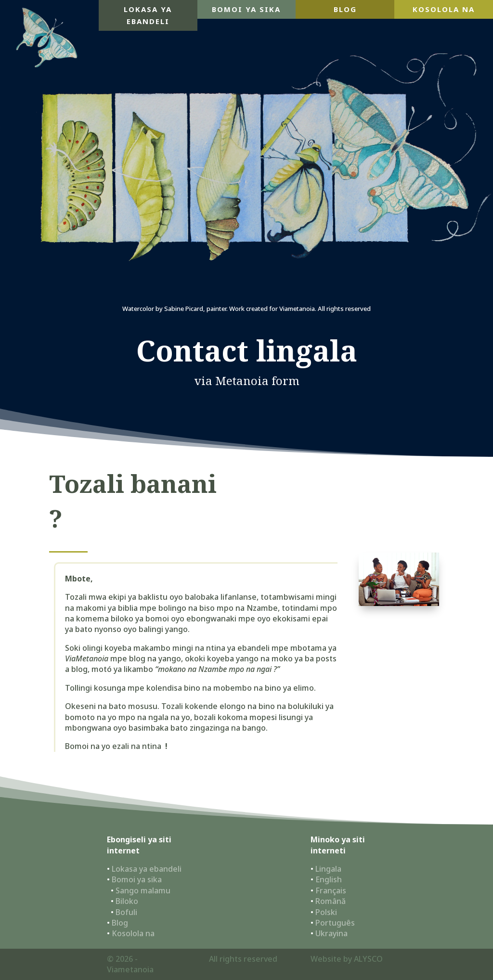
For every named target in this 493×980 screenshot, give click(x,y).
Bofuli (126, 912)
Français (331, 890)
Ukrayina (331, 933)
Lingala (328, 869)
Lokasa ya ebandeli (148, 15)
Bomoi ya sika (246, 9)
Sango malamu (143, 890)
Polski (326, 912)
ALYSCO (368, 959)
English (329, 879)
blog (345, 9)
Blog (120, 923)
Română (331, 901)
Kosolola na (444, 9)
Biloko (127, 901)
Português (335, 923)
